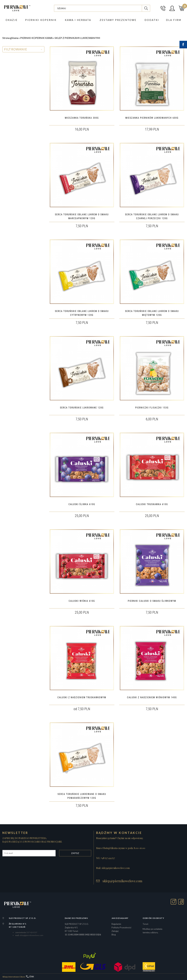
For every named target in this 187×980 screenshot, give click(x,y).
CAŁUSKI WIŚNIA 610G (82, 601)
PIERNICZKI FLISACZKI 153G (152, 408)
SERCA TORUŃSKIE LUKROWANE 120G (82, 408)
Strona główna (10, 38)
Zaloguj (115, 931)
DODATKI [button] (152, 20)
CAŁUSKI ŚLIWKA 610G (82, 504)
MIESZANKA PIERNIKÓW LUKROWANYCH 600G (152, 118)
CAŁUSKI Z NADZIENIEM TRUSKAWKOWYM (82, 697)
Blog (114, 935)
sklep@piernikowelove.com (122, 881)
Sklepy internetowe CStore (14, 977)
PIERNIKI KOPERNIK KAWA (36, 38)
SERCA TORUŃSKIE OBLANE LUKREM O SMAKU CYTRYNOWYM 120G (82, 313)
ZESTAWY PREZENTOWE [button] (118, 20)
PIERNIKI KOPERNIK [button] (41, 20)
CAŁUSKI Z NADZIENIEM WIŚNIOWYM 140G (152, 697)
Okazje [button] (12, 20)
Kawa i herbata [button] (78, 20)
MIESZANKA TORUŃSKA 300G (82, 118)
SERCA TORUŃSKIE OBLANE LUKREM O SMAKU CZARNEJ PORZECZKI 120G (152, 216)
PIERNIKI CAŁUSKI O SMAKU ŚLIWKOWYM (152, 601)
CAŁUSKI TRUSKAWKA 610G (152, 504)
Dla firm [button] (174, 20)
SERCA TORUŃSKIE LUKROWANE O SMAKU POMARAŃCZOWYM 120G (82, 796)
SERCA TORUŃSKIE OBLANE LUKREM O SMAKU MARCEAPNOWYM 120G (82, 216)
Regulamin (116, 924)
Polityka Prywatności (121, 927)
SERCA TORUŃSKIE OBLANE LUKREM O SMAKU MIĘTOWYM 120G (152, 313)
